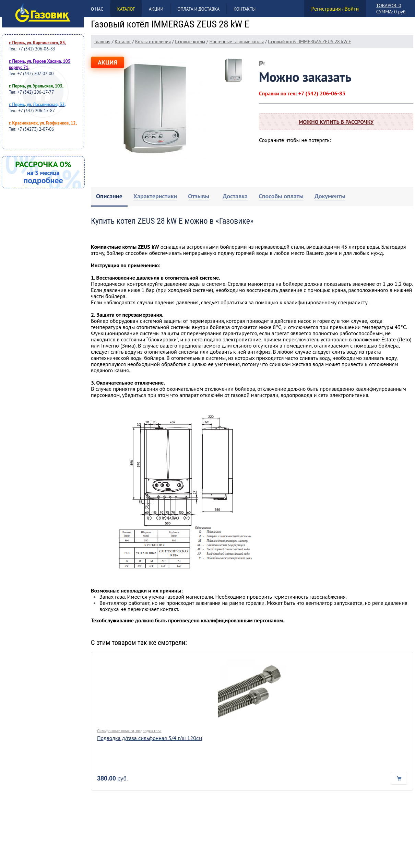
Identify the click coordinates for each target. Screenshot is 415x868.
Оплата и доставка (198, 9)
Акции (156, 9)
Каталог (126, 9)
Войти (352, 9)
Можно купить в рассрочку (336, 122)
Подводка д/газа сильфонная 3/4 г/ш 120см (150, 738)
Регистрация (326, 9)
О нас (97, 9)
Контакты (245, 9)
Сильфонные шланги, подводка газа (129, 731)
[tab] (109, 197)
